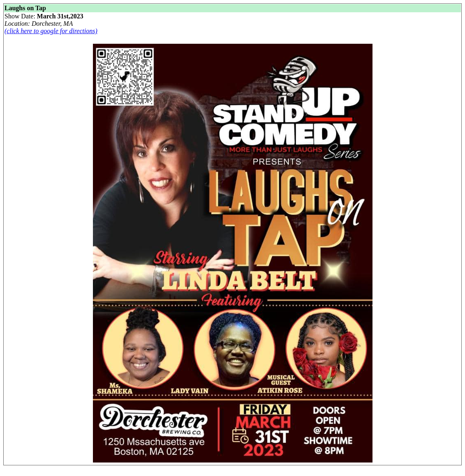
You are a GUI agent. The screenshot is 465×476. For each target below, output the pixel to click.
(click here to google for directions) (51, 31)
